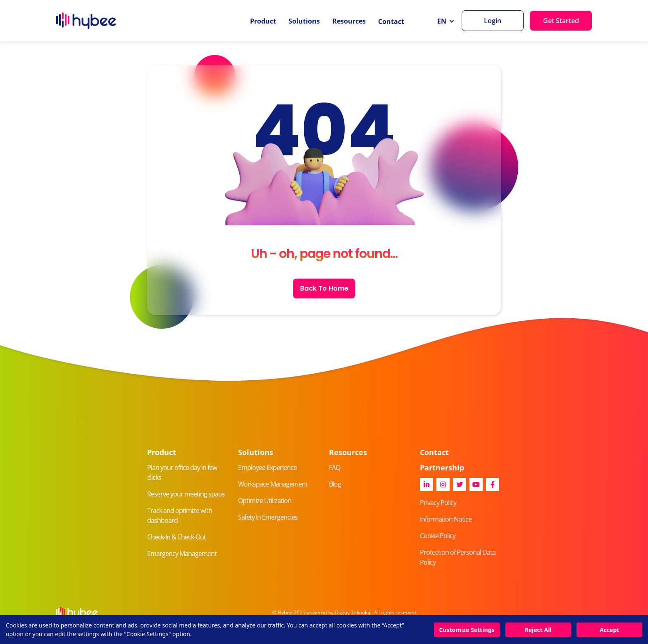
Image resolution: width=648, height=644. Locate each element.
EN (443, 21)
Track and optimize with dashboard (180, 515)
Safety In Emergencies (268, 517)
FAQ (335, 467)
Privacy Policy (438, 503)
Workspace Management (273, 484)
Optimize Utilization (265, 501)
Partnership (442, 467)
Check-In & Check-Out (176, 537)
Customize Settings (467, 630)
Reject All (538, 630)
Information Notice (446, 519)
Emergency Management (182, 553)
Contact (391, 21)
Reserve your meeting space (186, 494)
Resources (349, 21)
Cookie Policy (438, 536)
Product (263, 21)
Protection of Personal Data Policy (458, 557)
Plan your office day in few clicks (182, 472)
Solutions (304, 21)
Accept (609, 630)
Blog (335, 484)
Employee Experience (267, 467)
